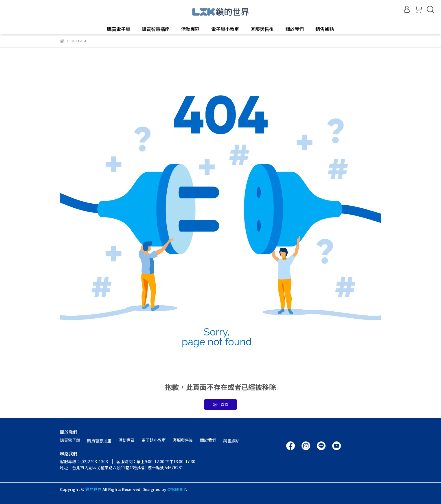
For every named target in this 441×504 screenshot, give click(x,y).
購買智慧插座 (156, 29)
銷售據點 (325, 29)
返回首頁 (220, 404)
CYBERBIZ (177, 489)
